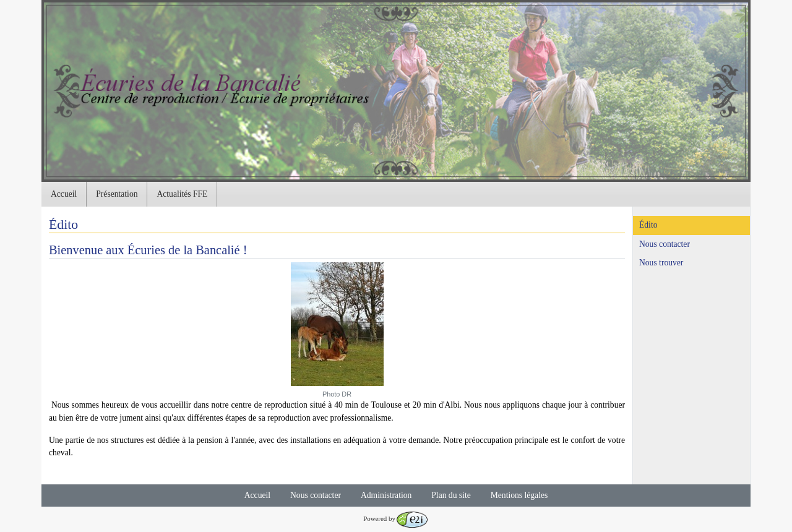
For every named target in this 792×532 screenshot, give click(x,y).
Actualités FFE (182, 194)
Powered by (395, 518)
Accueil (64, 194)
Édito (648, 225)
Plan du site (451, 495)
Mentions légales (519, 495)
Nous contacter (665, 244)
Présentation (117, 194)
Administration (386, 495)
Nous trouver (661, 263)
